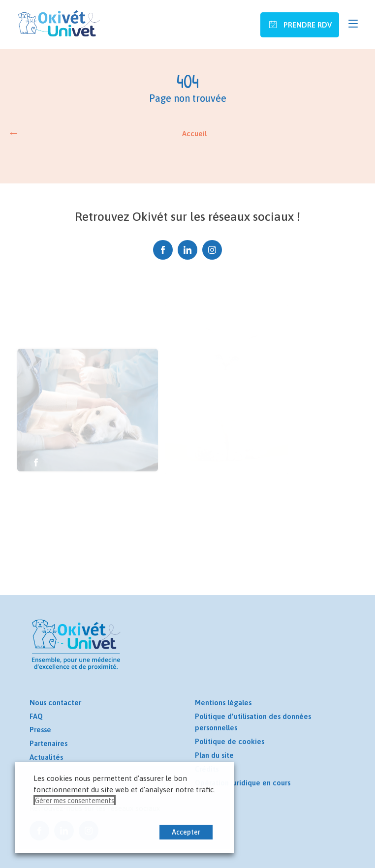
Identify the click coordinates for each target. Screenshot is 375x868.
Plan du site (214, 755)
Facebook (163, 250)
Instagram (212, 250)
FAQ (36, 716)
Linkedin (187, 250)
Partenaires (48, 743)
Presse (40, 730)
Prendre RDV (307, 25)
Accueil (194, 134)
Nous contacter (55, 703)
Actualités (46, 757)
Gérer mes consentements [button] (75, 801)
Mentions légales (223, 703)
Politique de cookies (230, 741)
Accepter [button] (186, 832)
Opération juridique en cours (243, 783)
